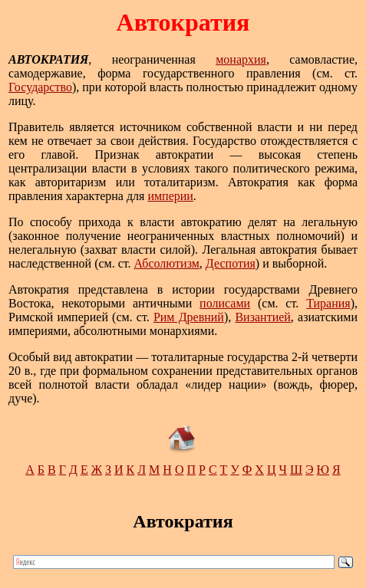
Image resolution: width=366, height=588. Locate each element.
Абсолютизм (167, 263)
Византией (262, 317)
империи (170, 196)
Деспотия (231, 263)
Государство (40, 87)
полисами (225, 303)
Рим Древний (189, 317)
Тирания (328, 303)
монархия (241, 59)
